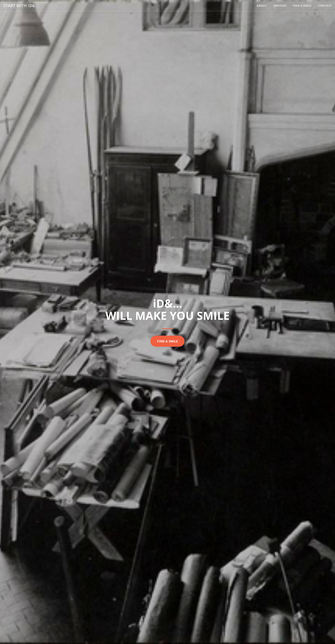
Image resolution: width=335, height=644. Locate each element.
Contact (325, 6)
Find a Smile (302, 6)
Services (280, 6)
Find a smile (167, 341)
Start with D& (19, 6)
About (262, 6)
